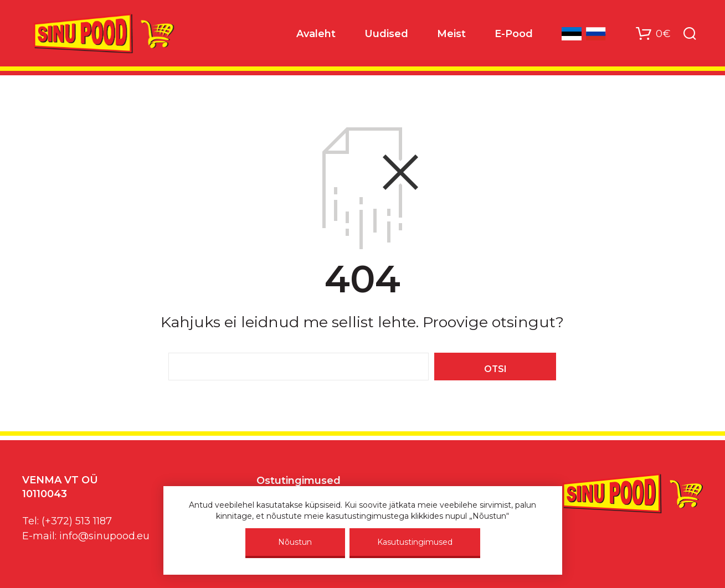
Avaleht (316, 34)
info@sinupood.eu (104, 536)
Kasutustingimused (415, 542)
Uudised (386, 34)
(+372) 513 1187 (77, 521)
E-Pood (514, 34)
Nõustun (295, 542)
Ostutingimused (299, 481)
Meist (451, 34)
